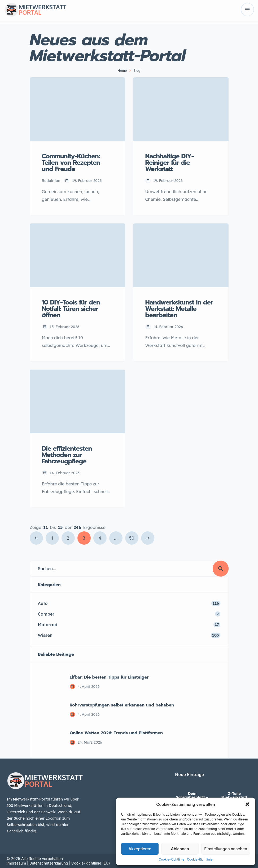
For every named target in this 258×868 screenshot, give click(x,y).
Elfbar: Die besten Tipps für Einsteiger (109, 677)
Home (122, 71)
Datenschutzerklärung (49, 863)
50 (132, 538)
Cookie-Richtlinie (172, 859)
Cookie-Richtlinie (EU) (91, 863)
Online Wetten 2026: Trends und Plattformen (116, 733)
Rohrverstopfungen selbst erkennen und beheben (122, 705)
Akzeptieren (140, 849)
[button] (247, 804)
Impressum (16, 863)
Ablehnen (180, 849)
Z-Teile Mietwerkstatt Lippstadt (234, 797)
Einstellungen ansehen (226, 849)
